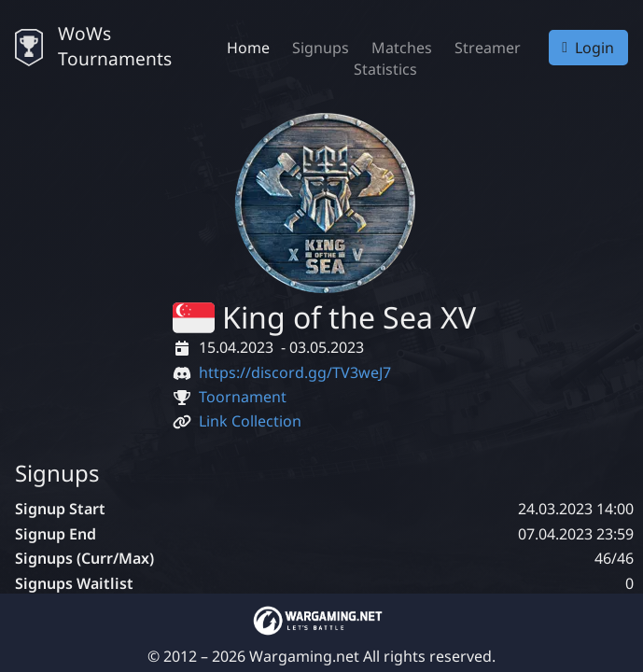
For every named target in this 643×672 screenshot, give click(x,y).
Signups (321, 48)
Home (248, 48)
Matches (402, 48)
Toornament (243, 397)
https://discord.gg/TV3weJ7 (295, 372)
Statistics (385, 69)
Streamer (488, 48)
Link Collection (250, 421)
